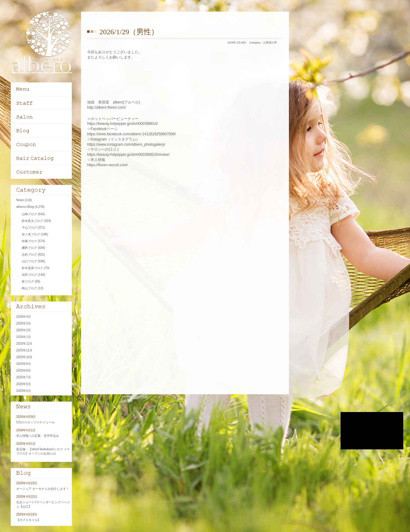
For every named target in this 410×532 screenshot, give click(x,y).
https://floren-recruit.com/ (107, 165)
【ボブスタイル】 (28, 520)
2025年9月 (24, 364)
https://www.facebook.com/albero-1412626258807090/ (131, 134)
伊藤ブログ (29, 241)
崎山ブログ (29, 288)
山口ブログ (29, 261)
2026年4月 (24, 317)
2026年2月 (24, 330)
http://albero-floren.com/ (107, 107)
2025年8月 (24, 371)
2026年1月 (24, 337)
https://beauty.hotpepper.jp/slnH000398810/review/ (128, 155)
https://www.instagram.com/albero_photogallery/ (126, 144)
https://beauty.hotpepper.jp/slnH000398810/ (122, 124)
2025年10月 (24, 357)
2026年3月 (24, 323)
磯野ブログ (29, 248)
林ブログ (28, 281)
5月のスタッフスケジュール (35, 422)
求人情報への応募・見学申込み (38, 436)
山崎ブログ (29, 214)
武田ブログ (29, 275)
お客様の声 (270, 43)
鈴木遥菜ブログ (32, 268)
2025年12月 (24, 344)
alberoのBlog (25, 207)
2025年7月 (24, 377)
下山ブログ (29, 228)
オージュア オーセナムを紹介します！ (43, 489)
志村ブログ (29, 255)
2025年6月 (24, 384)
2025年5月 (24, 391)
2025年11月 (24, 350)
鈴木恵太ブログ (32, 221)
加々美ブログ (31, 234)
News (20, 200)
